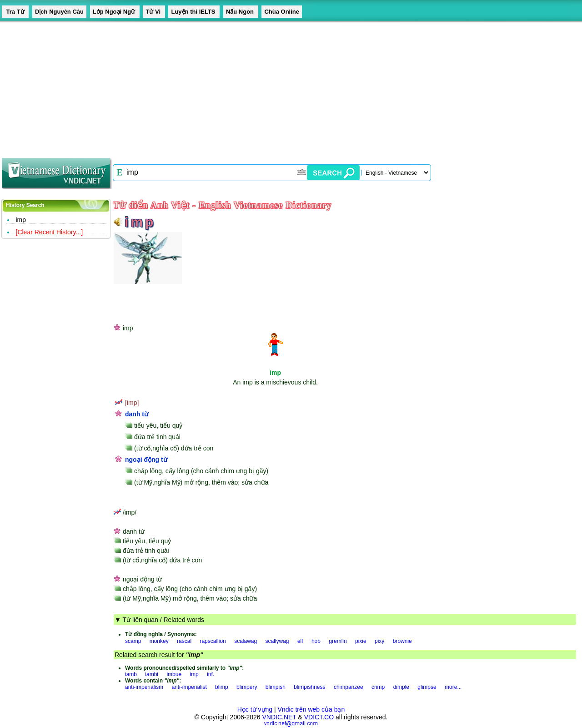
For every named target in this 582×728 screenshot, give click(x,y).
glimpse (427, 687)
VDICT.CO (319, 717)
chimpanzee (349, 687)
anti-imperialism (144, 687)
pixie (361, 641)
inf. (211, 674)
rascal (184, 641)
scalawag (246, 641)
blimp (222, 687)
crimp (378, 687)
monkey (159, 641)
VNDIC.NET (279, 717)
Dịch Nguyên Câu (59, 12)
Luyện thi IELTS (194, 12)
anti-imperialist (189, 687)
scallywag (277, 641)
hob (316, 641)
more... (453, 687)
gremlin (338, 641)
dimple (401, 687)
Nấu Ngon (241, 12)
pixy (379, 641)
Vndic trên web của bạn (311, 709)
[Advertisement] (273, 86)
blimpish (276, 687)
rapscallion (213, 641)
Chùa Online (282, 12)
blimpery (247, 687)
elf (300, 641)
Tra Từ (15, 12)
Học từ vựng (255, 709)
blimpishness (309, 687)
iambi (152, 674)
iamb (131, 674)
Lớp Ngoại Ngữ (115, 12)
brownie (402, 641)
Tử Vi (154, 12)
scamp (133, 641)
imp (21, 220)
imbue (174, 674)
